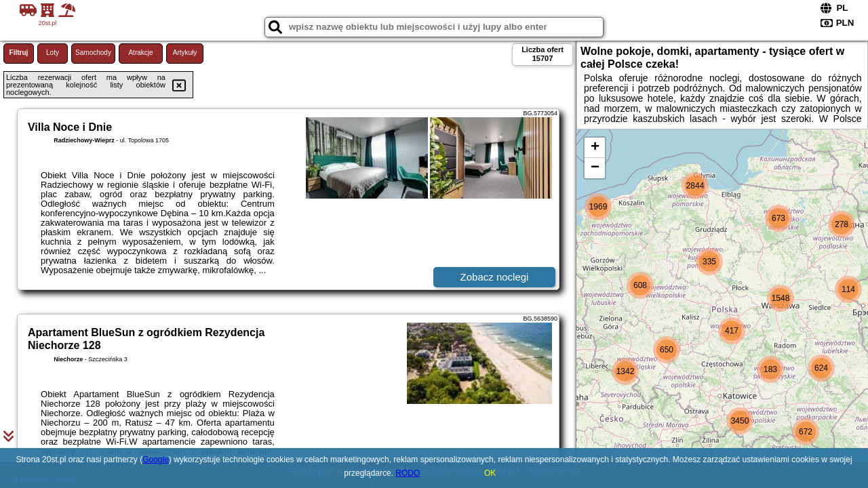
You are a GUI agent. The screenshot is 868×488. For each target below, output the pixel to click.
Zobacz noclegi (495, 277)
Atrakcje (140, 53)
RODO (408, 473)
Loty (53, 53)
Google (156, 460)
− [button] (595, 168)
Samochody (93, 53)
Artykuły (185, 53)
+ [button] (595, 148)
